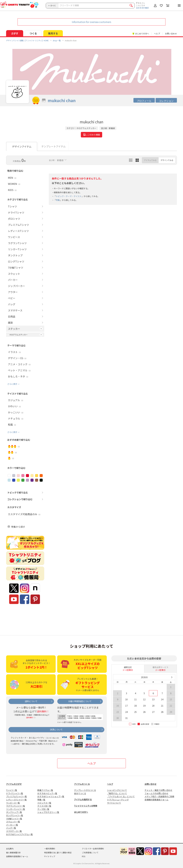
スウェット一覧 (13, 822)
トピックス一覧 (44, 803)
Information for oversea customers (91, 22)
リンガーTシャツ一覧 (16, 809)
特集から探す (18, 527)
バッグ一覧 (11, 828)
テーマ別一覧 (43, 809)
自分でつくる (80, 793)
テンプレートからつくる (85, 790)
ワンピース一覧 (13, 803)
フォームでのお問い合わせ (156, 793)
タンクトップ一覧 (14, 812)
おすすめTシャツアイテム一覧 (19, 834)
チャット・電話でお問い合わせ (158, 790)
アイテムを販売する (83, 799)
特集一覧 (41, 800)
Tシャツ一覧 (12, 790)
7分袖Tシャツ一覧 (14, 819)
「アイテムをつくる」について (121, 796)
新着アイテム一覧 (45, 790)
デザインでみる (167, 160)
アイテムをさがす (14, 784)
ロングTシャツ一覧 (15, 815)
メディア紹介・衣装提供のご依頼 (159, 796)
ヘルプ (157, 34)
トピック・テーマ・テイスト (69, 196)
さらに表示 (12, 384)
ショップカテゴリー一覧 (48, 812)
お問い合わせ (171, 34)
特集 (58, 200)
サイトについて (114, 803)
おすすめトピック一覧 (47, 793)
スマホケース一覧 (14, 831)
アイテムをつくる (82, 784)
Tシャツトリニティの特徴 (86, 806)
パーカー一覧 (12, 825)
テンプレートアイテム (53, 146)
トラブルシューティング (118, 800)
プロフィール (144, 101)
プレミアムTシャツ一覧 (16, 796)
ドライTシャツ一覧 (15, 793)
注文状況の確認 (142, 8)
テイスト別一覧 (44, 806)
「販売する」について (117, 793)
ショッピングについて (117, 790)
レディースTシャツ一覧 (16, 800)
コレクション (166, 101)
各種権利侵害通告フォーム (156, 800)
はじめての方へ (81, 812)
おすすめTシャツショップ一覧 (51, 796)
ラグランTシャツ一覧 (16, 806)
